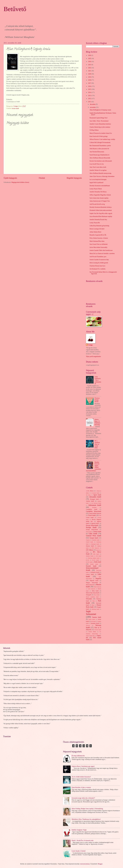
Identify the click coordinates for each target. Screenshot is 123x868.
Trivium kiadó (98, 630)
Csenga (90, 345)
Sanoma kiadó (97, 617)
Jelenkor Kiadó (90, 556)
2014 (90, 92)
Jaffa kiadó (96, 554)
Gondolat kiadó (96, 540)
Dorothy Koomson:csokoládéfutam (100, 186)
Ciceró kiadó (92, 515)
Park (94, 601)
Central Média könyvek (95, 513)
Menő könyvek (98, 587)
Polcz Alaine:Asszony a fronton (99, 238)
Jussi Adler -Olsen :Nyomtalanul (99, 121)
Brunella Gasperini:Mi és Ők (98, 235)
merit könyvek (92, 589)
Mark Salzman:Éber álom (97, 241)
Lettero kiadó (90, 574)
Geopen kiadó (94, 538)
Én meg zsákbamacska (78, 756)
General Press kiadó (94, 536)
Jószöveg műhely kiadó (94, 558)
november (93, 107)
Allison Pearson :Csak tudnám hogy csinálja (102, 139)
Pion (93, 605)
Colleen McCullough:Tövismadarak (100, 142)
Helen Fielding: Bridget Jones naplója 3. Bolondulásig (87, 809)
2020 (90, 74)
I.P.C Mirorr (90, 550)
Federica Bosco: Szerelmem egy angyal (83, 766)
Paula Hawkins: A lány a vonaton (81, 787)
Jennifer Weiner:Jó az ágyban (98, 170)
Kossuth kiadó (91, 566)
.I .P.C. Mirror (90, 491)
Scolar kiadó (15, 108)
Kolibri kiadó (94, 564)
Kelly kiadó (98, 562)
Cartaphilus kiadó (92, 509)
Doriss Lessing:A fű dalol (97, 229)
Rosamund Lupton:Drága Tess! (99, 118)
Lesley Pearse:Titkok (96, 189)
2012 (90, 99)
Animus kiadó (90, 501)
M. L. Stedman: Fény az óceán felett (97, 444)
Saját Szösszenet (91, 613)
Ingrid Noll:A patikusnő (96, 183)
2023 (90, 65)
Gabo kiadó (93, 534)
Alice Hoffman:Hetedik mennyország (100, 173)
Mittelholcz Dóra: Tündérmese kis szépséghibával (86, 819)
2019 (90, 77)
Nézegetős (89, 595)
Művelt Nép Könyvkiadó (93, 593)
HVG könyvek (95, 548)
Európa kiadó (91, 527)
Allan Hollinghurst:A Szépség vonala (100, 110)
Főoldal (42, 178)
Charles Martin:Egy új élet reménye (100, 127)
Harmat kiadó (90, 546)
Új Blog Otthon (94, 130)
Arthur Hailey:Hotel (95, 232)
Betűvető (15, 9)
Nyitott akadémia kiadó (92, 597)
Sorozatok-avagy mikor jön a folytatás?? (83, 798)
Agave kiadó (97, 495)
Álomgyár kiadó (94, 499)
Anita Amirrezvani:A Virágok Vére (100, 201)
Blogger (100, 864)
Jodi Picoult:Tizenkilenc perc (98, 257)
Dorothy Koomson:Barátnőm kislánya (101, 207)
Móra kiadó (95, 591)
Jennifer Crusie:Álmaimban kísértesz (100, 124)
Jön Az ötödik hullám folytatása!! (81, 777)
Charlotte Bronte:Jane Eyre (97, 266)
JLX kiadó (99, 556)
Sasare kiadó (92, 619)
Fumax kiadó (97, 532)
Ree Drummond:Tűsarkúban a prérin (100, 146)
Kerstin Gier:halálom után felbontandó (101, 161)
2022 (90, 68)
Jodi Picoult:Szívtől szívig (97, 204)
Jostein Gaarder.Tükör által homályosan (101, 250)
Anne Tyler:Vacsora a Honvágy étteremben (102, 176)
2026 (90, 55)
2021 (90, 71)
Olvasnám (89, 599)
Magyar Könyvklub (92, 583)
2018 (90, 80)
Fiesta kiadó (89, 532)
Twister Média (92, 632)
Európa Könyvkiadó (92, 530)
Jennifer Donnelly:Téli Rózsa (98, 192)
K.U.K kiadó (96, 560)
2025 (90, 59)
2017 (90, 83)
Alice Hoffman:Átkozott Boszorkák (100, 158)
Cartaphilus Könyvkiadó (94, 511)
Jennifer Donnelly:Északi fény (98, 220)
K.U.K (88, 560)
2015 (90, 89)
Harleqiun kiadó (95, 544)
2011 (90, 102)
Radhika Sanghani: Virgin (79, 830)
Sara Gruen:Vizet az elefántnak (99, 244)
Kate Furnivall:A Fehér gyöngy (99, 136)
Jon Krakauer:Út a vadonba (97, 269)
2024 (90, 62)
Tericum (88, 625)
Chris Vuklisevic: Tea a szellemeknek (98, 380)
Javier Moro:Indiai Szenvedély (98, 247)
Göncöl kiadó (89, 542)
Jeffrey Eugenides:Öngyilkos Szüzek (100, 195)
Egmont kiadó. (95, 523)
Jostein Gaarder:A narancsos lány (99, 260)
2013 (90, 96)
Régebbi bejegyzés (74, 178)
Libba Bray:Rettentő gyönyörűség (99, 226)
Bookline (94, 507)
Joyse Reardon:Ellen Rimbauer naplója (101, 216)
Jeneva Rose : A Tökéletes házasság (97, 422)
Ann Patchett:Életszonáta (97, 152)
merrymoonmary (85, 864)
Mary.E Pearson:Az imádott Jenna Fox (101, 133)
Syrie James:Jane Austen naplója (99, 198)
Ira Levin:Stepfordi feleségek (98, 180)
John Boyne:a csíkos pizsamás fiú (99, 149)
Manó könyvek (90, 585)
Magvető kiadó (94, 581)
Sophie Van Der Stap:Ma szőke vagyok (101, 213)
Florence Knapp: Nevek (97, 400)
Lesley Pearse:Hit (95, 223)
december (93, 104)
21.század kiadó (95, 493)
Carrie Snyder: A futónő (79, 851)
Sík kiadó (93, 621)
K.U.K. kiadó (89, 562)
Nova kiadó (97, 595)
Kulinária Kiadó (95, 572)
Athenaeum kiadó (95, 505)
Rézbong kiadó (95, 609)
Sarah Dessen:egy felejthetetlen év (99, 155)
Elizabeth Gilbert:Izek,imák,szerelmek (101, 210)
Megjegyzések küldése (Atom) (20, 182)
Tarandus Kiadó (95, 623)
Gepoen (88, 540)
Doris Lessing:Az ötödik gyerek (99, 263)
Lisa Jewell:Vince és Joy (97, 164)
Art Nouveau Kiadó (96, 503)
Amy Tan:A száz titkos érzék (98, 167)
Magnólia (98, 579)
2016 (90, 86)
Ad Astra (88, 495)
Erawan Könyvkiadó (92, 525)
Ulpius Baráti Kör (90, 636)
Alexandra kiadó (95, 497)
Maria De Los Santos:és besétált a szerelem (102, 253)
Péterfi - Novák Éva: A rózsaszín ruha (83, 840)
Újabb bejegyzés (10, 178)
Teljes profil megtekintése (93, 356)
